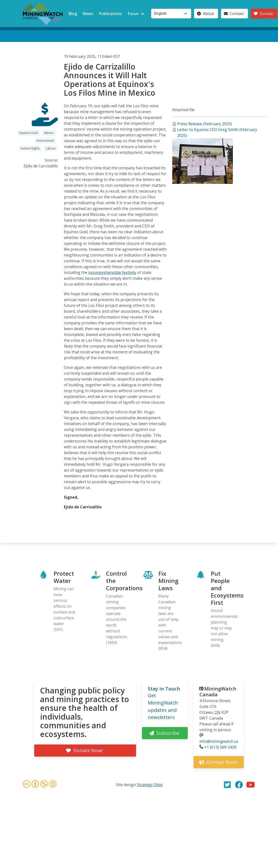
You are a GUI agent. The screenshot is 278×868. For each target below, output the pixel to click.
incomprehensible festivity (112, 272)
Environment (45, 141)
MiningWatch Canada (218, 692)
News (88, 14)
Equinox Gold (29, 133)
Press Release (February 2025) (204, 124)
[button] (203, 182)
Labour (51, 148)
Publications (110, 14)
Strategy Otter (150, 785)
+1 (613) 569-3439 (220, 747)
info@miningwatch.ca (219, 741)
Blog (73, 14)
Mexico (49, 133)
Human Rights (30, 148)
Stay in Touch (164, 689)
